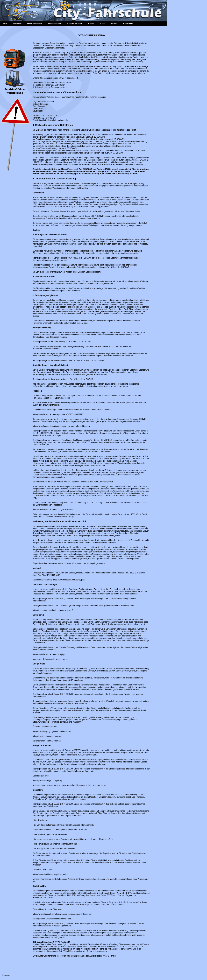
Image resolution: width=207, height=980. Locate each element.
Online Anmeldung (35, 23)
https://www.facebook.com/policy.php (69, 580)
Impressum (6, 975)
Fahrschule (17, 23)
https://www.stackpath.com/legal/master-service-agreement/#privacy (62, 914)
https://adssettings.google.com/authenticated (52, 731)
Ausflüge (114, 23)
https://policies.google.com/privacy (47, 736)
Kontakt (91, 23)
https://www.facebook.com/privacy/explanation (53, 510)
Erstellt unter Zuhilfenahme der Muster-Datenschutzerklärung (59, 956)
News (5, 23)
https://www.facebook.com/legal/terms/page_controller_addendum (61, 426)
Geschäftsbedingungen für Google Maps (119, 720)
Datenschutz (128, 23)
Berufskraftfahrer (55, 23)
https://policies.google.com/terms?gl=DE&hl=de (73, 720)
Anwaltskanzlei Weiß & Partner (103, 956)
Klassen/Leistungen (75, 23)
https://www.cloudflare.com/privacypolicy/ (50, 874)
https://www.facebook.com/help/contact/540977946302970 (58, 414)
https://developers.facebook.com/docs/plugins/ (53, 610)
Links (103, 23)
